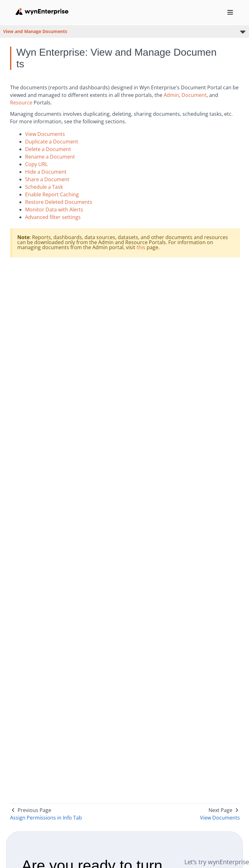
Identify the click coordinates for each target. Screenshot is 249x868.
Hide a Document (46, 172)
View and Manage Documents (35, 31)
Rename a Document (50, 157)
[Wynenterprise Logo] (42, 11)
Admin (171, 95)
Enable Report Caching (52, 194)
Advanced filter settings (53, 217)
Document (194, 95)
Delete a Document (48, 149)
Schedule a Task (44, 187)
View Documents (45, 134)
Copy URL (36, 164)
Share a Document (47, 179)
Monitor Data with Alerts (54, 210)
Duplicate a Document (52, 142)
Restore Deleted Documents (59, 202)
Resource (21, 103)
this (141, 247)
